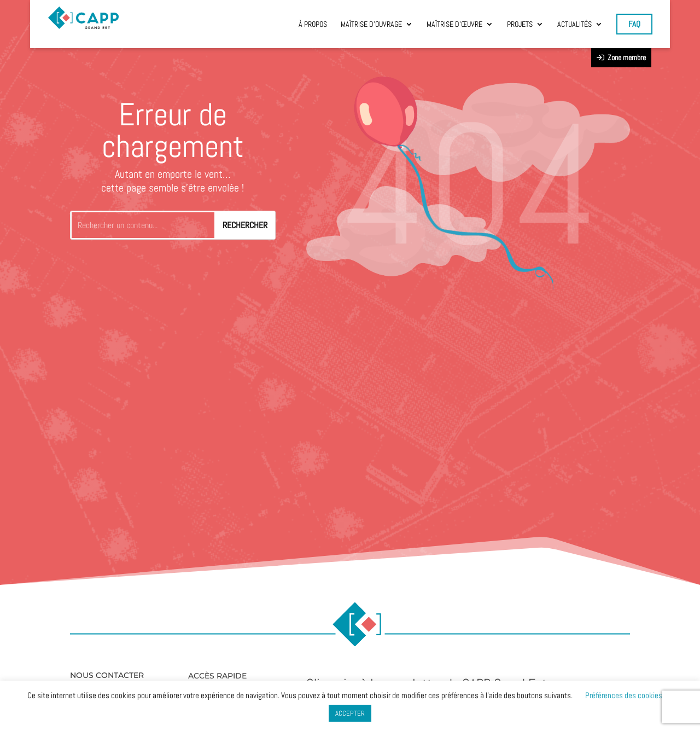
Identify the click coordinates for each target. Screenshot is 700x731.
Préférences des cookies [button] (624, 695)
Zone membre (621, 57)
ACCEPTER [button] (350, 713)
